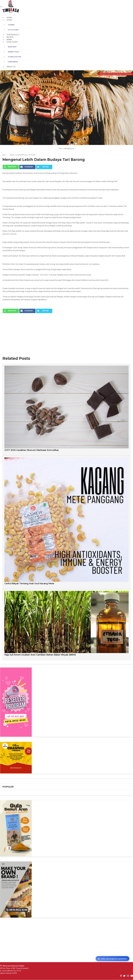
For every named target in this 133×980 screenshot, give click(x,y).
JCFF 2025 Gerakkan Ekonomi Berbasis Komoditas (32, 450)
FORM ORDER (13, 62)
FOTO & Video (13, 30)
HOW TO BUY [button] (12, 42)
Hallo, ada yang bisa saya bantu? (112, 959)
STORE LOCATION (14, 57)
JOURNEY (11, 25)
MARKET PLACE (14, 52)
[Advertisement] (66, 333)
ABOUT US (11, 67)
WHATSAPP (12, 47)
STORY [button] (9, 20)
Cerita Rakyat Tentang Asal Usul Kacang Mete (29, 584)
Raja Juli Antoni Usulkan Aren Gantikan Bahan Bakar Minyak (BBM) (40, 655)
